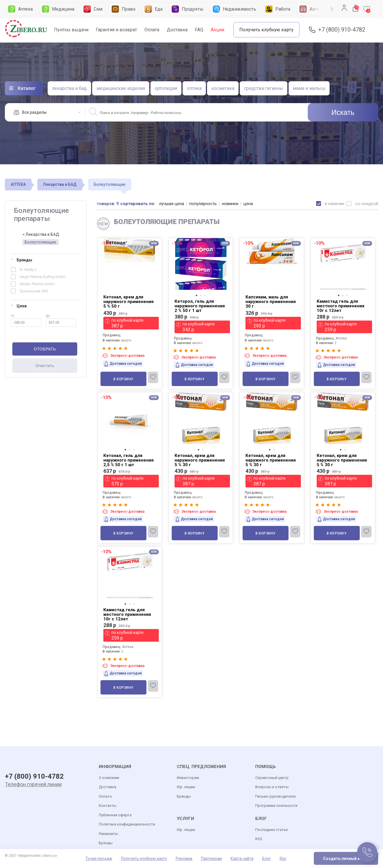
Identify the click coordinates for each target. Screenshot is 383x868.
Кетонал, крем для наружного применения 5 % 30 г (200, 460)
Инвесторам (188, 778)
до (61, 320)
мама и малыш (309, 88)
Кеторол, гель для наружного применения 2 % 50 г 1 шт (200, 306)
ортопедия (166, 88)
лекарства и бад (69, 88)
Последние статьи (271, 830)
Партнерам (211, 859)
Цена (19, 306)
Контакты (108, 806)
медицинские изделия (121, 88)
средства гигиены (264, 88)
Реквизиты (108, 834)
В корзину (123, 379)
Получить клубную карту (266, 30)
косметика (223, 88)
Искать (343, 112)
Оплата (152, 30)
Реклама (184, 859)
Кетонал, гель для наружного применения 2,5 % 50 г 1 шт (128, 460)
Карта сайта (242, 859)
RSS (259, 839)
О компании (109, 778)
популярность (203, 204)
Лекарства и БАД (60, 184)
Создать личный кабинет (348, 859)
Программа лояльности (276, 806)
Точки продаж (99, 859)
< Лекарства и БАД (41, 234)
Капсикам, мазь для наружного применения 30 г (271, 302)
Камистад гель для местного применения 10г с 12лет (341, 306)
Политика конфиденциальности (127, 824)
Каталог (27, 88)
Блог (267, 859)
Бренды (184, 796)
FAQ (199, 30)
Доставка (177, 30)
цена (248, 204)
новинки (230, 204)
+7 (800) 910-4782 (342, 30)
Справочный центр (272, 778)
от (26, 320)
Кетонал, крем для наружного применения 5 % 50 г (128, 302)
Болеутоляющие (40, 242)
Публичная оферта (115, 815)
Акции (217, 30)
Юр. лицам (186, 787)
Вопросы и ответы (272, 787)
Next (332, 9)
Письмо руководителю (276, 796)
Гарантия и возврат (116, 30)
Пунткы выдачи (71, 30)
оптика (194, 88)
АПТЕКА (18, 184)
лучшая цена (172, 204)
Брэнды (22, 260)
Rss (283, 859)
